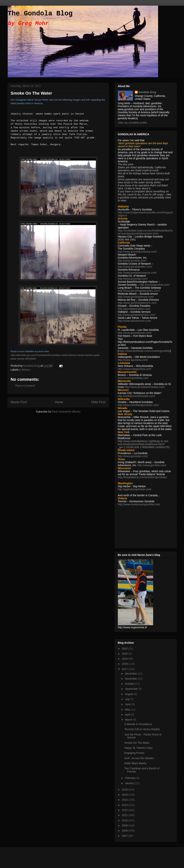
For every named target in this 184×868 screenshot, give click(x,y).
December (131, 674)
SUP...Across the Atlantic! (139, 758)
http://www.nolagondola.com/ (135, 369)
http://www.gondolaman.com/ (135, 333)
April (128, 715)
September (132, 689)
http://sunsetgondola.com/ (154, 285)
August (129, 694)
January (130, 783)
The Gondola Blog (40, 14)
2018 (125, 664)
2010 (125, 820)
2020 (125, 654)
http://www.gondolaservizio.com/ (137, 315)
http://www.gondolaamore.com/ (136, 297)
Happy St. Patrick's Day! (138, 748)
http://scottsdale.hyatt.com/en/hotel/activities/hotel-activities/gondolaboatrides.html (145, 232)
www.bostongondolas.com (133, 378)
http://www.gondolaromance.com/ (137, 273)
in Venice (25, 370)
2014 (125, 800)
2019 (125, 659)
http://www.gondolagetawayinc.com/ (139, 291)
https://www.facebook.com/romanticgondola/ (144, 351)
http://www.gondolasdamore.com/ (137, 303)
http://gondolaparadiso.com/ (134, 309)
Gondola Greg (147, 92)
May (128, 709)
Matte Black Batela (135, 763)
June (128, 704)
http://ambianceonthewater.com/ (136, 396)
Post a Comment (25, 386)
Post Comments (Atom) (66, 412)
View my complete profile (132, 123)
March (129, 720)
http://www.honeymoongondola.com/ (139, 504)
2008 (125, 831)
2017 (125, 669)
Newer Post (19, 402)
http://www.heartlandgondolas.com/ (138, 405)
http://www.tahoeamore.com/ (134, 321)
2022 (125, 649)
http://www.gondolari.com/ (133, 456)
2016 (125, 790)
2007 (125, 836)
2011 (125, 815)
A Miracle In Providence (138, 724)
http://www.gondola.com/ (132, 261)
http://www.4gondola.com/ (133, 360)
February (131, 778)
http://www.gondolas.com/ (133, 279)
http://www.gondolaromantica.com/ (145, 387)
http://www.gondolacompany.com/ (137, 252)
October (130, 684)
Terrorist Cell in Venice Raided (142, 729)
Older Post (98, 402)
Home (59, 402)
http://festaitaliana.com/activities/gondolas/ (142, 477)
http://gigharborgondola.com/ (135, 489)
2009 (125, 826)
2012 (125, 810)
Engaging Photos (134, 753)
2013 (125, 805)
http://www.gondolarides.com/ (135, 267)
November (131, 679)
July (128, 699)
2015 (125, 795)
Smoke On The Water (137, 743)
